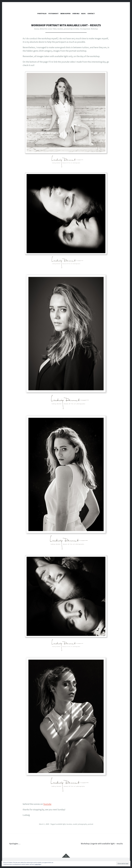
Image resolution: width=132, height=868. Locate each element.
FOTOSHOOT (53, 13)
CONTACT (91, 13)
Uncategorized (85, 29)
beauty (37, 29)
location (60, 29)
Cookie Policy (38, 864)
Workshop (94, 29)
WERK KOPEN (65, 13)
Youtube (47, 804)
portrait (90, 824)
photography (82, 824)
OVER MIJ (76, 13)
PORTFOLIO (42, 13)
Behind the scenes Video (48, 29)
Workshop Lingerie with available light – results (100, 843)
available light (61, 824)
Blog (83, 13)
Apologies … (15, 843)
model (75, 824)
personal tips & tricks (71, 29)
